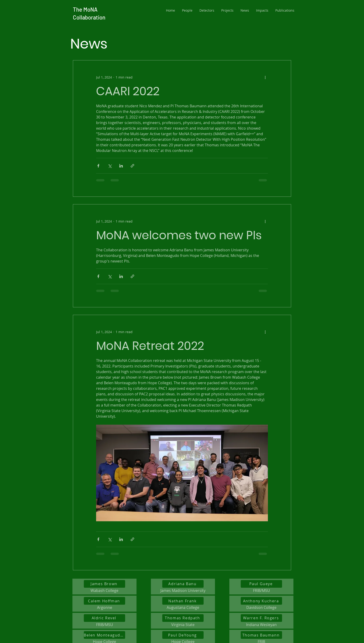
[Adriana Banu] (183, 584)
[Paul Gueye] (261, 584)
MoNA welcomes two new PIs (179, 235)
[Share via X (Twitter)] (110, 166)
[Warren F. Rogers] (261, 618)
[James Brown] (104, 584)
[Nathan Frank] (183, 601)
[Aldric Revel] (104, 618)
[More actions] (265, 77)
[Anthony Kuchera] (261, 601)
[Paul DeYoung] (183, 635)
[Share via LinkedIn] (121, 166)
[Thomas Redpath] (183, 618)
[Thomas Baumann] (261, 635)
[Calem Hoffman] (104, 601)
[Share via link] (132, 166)
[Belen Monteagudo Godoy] (104, 635)
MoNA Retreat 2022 (150, 346)
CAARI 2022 (128, 91)
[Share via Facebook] (98, 166)
